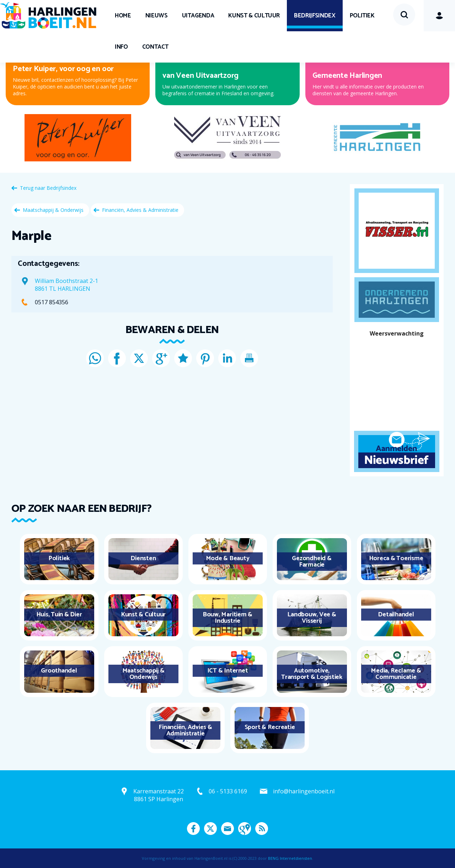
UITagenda (198, 16)
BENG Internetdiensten (290, 858)
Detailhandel (396, 615)
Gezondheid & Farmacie (312, 562)
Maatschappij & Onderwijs (53, 210)
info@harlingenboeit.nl (304, 791)
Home (123, 16)
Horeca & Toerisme (396, 558)
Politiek (362, 16)
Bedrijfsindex (315, 16)
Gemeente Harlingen (347, 76)
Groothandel (59, 671)
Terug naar (48, 188)
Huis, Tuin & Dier (59, 615)
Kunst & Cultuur (254, 16)
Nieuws (157, 16)
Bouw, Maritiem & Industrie (227, 618)
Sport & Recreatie (270, 727)
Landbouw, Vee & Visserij (312, 618)
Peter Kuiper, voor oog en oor (63, 69)
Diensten (143, 558)
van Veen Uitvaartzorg (200, 76)
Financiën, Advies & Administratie (140, 210)
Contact (155, 47)
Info (121, 47)
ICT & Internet (228, 671)
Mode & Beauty (228, 558)
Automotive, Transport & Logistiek (312, 674)
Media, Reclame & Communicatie (396, 674)
